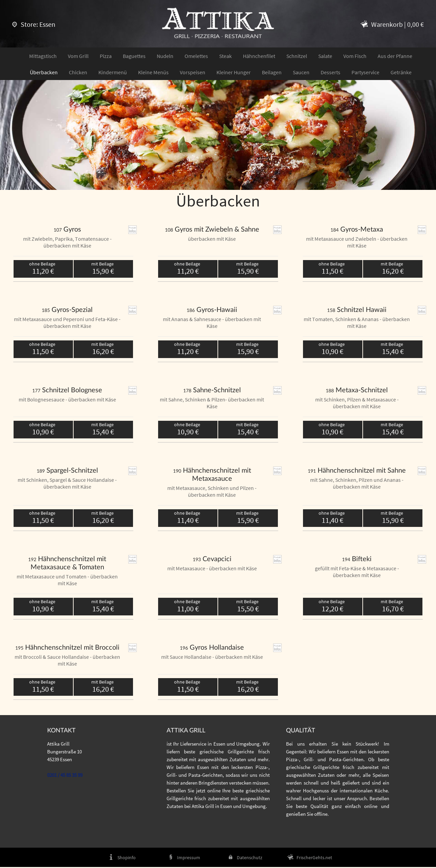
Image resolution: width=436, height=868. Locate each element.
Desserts (330, 73)
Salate (325, 56)
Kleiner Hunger (234, 73)
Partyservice (365, 73)
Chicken (78, 73)
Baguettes (134, 56)
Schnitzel (297, 56)
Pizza (106, 56)
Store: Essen (34, 24)
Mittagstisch (43, 56)
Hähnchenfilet (259, 56)
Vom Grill (78, 56)
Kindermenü (113, 73)
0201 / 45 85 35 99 (65, 776)
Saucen (301, 73)
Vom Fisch (355, 56)
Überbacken (44, 73)
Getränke (401, 73)
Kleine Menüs (153, 73)
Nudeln (165, 56)
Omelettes (196, 56)
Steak (225, 56)
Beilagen (272, 73)
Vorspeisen (193, 73)
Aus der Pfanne (395, 56)
